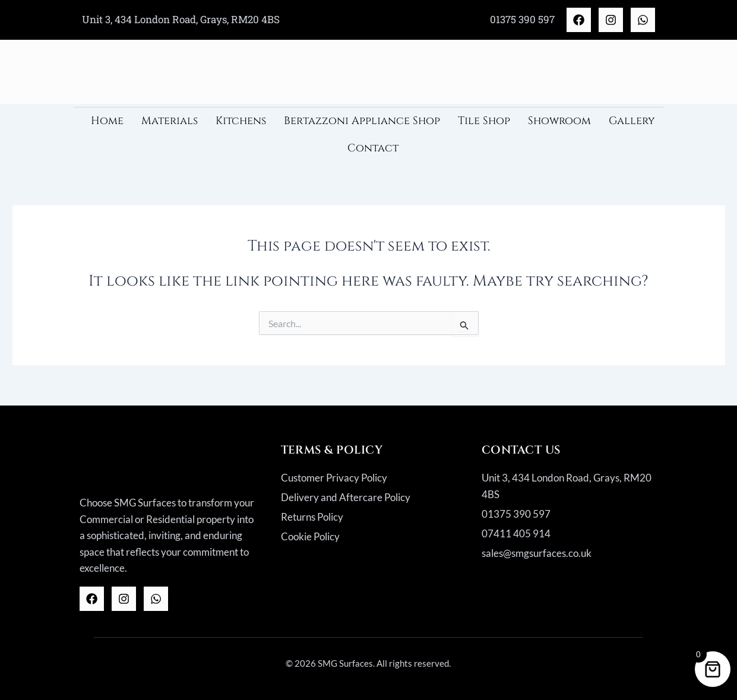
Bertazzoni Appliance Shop (362, 121)
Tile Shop (484, 121)
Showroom (559, 121)
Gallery (632, 121)
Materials (170, 121)
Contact (373, 148)
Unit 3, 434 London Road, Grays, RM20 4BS (181, 19)
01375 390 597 (522, 19)
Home (107, 121)
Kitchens (241, 121)
